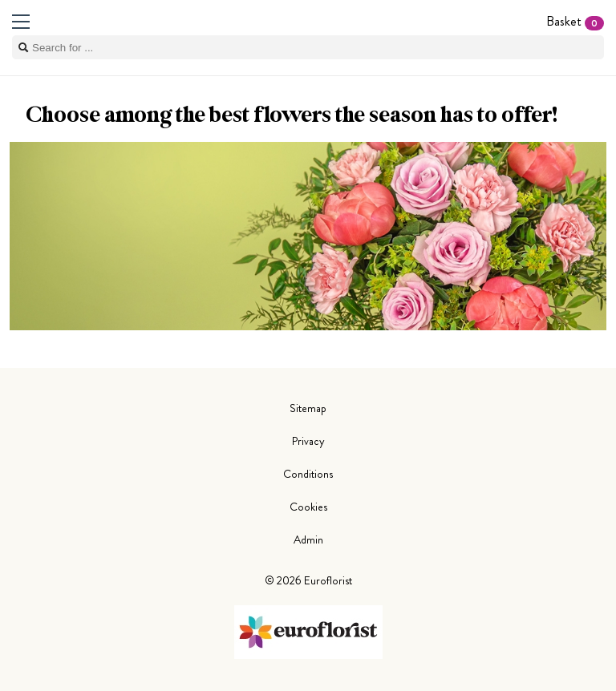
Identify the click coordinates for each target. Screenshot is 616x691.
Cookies (308, 507)
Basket (575, 21)
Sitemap (308, 408)
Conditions (308, 474)
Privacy (308, 441)
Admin (308, 539)
